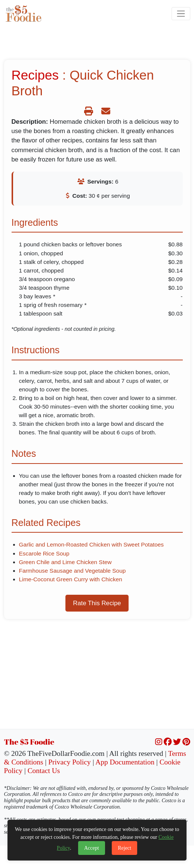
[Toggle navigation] (181, 14)
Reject (124, 848)
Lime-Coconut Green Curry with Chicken (71, 579)
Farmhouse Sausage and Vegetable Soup (73, 571)
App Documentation (125, 762)
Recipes (35, 75)
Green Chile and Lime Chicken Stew (65, 562)
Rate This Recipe (97, 603)
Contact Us (44, 771)
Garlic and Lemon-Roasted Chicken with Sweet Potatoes (92, 544)
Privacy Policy (70, 762)
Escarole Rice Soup (44, 553)
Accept (92, 848)
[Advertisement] (97, 677)
